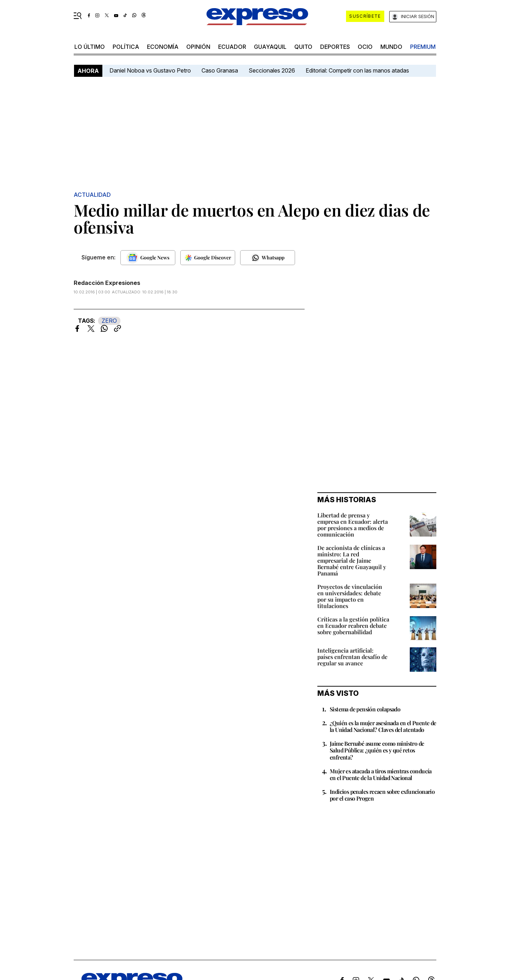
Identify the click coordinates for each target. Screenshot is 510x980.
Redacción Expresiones (107, 283)
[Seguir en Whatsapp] (268, 258)
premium (423, 47)
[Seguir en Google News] (148, 258)
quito (303, 47)
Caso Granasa (220, 70)
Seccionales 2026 (272, 70)
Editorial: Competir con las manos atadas (357, 70)
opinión (198, 47)
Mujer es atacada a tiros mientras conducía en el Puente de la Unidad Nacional (381, 774)
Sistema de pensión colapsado (365, 709)
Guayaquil (270, 47)
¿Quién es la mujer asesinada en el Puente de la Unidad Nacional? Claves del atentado (383, 726)
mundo (391, 47)
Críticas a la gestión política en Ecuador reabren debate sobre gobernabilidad (353, 626)
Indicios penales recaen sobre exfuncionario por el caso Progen (382, 795)
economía (163, 47)
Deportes (335, 47)
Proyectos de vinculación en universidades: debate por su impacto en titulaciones (350, 596)
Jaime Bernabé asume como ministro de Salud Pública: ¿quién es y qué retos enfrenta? (377, 750)
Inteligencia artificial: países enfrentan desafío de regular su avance (352, 657)
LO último (90, 47)
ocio (365, 47)
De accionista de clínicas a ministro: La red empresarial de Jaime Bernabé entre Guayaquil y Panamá (352, 560)
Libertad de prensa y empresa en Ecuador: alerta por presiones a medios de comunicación (353, 525)
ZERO (109, 321)
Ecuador (232, 47)
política (126, 47)
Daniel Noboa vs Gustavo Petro (150, 70)
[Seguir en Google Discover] (208, 258)
